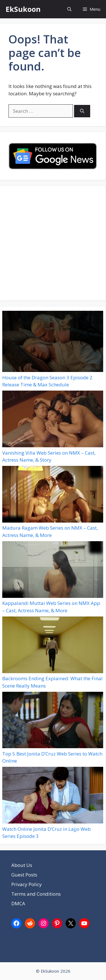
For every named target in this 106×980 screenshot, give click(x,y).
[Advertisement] (53, 243)
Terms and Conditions (36, 894)
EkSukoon (23, 9)
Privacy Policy (27, 884)
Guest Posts (24, 875)
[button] (69, 9)
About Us (22, 865)
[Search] (82, 111)
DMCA (18, 903)
